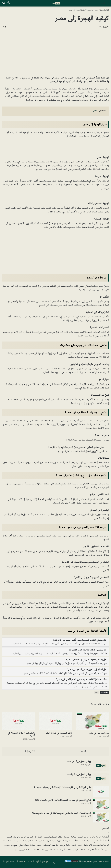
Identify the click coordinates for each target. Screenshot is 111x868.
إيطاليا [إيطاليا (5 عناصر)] (60, 838)
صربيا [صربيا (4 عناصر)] (107, 851)
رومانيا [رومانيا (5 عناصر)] (33, 846)
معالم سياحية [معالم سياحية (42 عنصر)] (33, 851)
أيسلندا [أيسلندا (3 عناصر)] (80, 838)
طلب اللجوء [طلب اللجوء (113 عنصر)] (97, 850)
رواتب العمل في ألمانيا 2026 (79, 762)
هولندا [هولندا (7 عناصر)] (15, 851)
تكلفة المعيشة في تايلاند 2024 (59, 733)
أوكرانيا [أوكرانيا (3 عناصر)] (92, 838)
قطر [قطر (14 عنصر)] (81, 851)
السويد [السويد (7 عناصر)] (67, 842)
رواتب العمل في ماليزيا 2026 (79, 775)
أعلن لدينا (37, 862)
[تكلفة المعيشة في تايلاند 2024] (55, 721)
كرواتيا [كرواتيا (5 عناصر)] (76, 851)
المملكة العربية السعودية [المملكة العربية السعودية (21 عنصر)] (27, 842)
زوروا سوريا (102, 862)
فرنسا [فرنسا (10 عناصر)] (87, 851)
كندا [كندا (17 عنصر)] (70, 851)
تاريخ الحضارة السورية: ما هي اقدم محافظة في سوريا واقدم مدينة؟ (61, 814)
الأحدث (83, 751)
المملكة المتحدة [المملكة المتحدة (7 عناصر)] (9, 842)
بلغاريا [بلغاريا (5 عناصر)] (74, 846)
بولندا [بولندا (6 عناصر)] (68, 846)
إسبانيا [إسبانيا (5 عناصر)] (74, 838)
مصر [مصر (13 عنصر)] (42, 851)
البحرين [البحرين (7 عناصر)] (30, 838)
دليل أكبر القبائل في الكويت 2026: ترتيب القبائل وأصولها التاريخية (62, 788)
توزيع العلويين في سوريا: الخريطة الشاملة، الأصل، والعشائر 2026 (63, 801)
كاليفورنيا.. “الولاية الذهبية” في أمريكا (21, 734)
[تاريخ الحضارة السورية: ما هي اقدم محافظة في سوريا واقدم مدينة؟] (101, 818)
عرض (95, 111)
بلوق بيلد (6, 862)
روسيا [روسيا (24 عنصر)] (39, 846)
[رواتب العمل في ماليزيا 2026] (101, 779)
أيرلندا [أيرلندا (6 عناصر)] (86, 838)
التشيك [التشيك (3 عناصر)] (10, 838)
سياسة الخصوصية (24, 862)
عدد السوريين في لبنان (99, 733)
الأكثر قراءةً (30, 751)
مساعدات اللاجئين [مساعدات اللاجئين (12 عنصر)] (53, 851)
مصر (97, 693)
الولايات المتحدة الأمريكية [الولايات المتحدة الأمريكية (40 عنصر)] (96, 846)
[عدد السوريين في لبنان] (92, 721)
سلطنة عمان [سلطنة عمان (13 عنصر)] (24, 846)
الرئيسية (104, 10)
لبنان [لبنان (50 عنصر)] (65, 851)
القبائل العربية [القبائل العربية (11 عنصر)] (58, 842)
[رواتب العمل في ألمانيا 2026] (101, 766)
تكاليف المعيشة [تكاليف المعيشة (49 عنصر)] (51, 846)
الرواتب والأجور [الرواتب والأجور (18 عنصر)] (78, 842)
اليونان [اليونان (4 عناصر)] (80, 846)
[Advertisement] (55, 52)
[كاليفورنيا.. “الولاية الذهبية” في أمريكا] (18, 721)
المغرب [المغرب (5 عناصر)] (41, 842)
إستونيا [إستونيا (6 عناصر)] (67, 838)
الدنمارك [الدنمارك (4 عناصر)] (89, 842)
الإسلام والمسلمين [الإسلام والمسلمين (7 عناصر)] (50, 838)
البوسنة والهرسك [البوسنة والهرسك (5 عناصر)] (20, 838)
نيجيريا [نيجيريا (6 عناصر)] (22, 851)
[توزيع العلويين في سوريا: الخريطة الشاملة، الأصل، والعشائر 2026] (101, 805)
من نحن (45, 862)
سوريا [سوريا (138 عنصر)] (14, 846)
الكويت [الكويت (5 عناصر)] (48, 842)
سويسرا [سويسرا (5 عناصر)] (7, 846)
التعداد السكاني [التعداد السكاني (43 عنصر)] (101, 842)
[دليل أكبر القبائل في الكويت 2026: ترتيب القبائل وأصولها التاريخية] (101, 792)
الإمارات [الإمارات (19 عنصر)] (38, 838)
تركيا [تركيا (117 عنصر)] (62, 846)
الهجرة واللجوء (93, 10)
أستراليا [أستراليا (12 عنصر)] (106, 838)
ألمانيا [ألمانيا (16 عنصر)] (99, 838)
